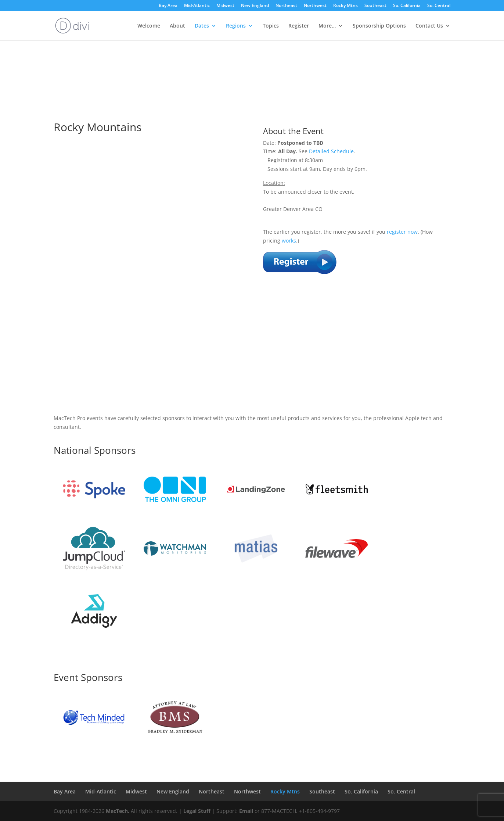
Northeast (286, 6)
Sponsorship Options (379, 26)
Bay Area (168, 6)
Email (246, 811)
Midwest (225, 6)
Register (299, 26)
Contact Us (429, 26)
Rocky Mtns (345, 6)
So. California (407, 6)
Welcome (149, 26)
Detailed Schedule (331, 151)
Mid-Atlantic (197, 6)
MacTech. (118, 811)
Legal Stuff (197, 811)
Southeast (375, 6)
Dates (202, 26)
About (177, 26)
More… (327, 26)
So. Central (439, 6)
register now (402, 232)
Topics (271, 26)
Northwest (315, 6)
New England (255, 6)
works (289, 241)
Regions (236, 26)
